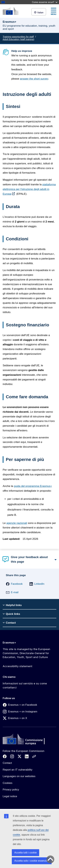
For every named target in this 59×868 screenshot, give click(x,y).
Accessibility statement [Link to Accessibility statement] (17, 666)
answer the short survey (34, 79)
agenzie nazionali (17, 523)
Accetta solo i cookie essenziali (32, 861)
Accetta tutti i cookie (25, 853)
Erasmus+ (9, 643)
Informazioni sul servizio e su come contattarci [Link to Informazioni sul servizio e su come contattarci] (25, 685)
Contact (7, 763)
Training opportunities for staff (18, 37)
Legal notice (10, 796)
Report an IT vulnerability (18, 770)
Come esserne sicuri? (45, 2)
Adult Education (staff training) (18, 39)
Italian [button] (39, 12)
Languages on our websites (19, 776)
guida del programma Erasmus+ (33, 486)
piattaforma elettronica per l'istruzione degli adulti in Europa (29, 189)
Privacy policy (11, 790)
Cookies (7, 783)
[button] (14, 584)
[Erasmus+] (11, 11)
